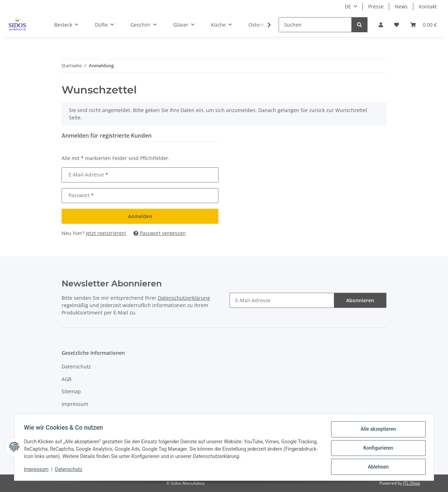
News (401, 6)
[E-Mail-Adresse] (282, 300)
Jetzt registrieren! (106, 233)
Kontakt (428, 6)
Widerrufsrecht (79, 416)
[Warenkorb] (423, 25)
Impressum (38, 470)
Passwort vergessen (160, 233)
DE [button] (348, 6)
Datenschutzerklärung (184, 298)
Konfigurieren (376, 449)
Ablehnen (376, 467)
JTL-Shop (412, 483)
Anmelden (140, 216)
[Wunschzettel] (397, 25)
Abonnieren (360, 300)
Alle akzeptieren (376, 431)
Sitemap (71, 391)
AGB (66, 379)
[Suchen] (315, 25)
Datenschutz (70, 470)
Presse (376, 6)
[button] (381, 25)
